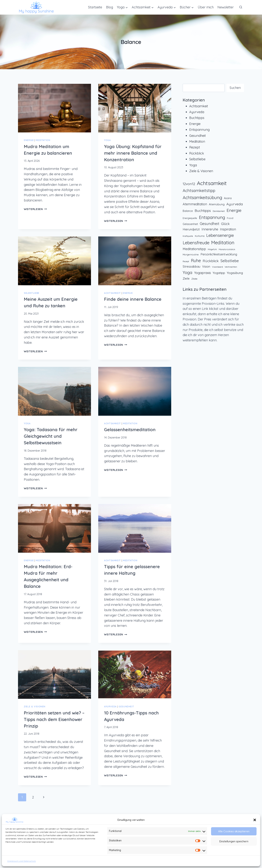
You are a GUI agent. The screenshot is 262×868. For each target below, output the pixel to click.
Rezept (195, 147)
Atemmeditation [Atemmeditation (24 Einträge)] (195, 204)
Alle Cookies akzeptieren (234, 831)
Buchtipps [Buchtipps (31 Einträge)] (203, 210)
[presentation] (54, 108)
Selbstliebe (32, 293)
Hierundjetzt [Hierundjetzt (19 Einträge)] (191, 229)
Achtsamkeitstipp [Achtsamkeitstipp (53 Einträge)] (199, 191)
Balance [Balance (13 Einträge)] (188, 211)
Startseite (95, 7)
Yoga (107, 140)
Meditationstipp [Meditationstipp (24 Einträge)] (194, 249)
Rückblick (197, 153)
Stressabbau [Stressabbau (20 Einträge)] (191, 266)
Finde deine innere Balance (133, 299)
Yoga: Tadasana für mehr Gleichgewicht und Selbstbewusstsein (51, 436)
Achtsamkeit (112, 293)
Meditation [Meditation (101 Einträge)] (223, 243)
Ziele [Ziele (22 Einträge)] (186, 278)
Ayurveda (110, 706)
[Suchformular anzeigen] (241, 7)
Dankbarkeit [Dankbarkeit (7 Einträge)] (219, 211)
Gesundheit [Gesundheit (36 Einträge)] (210, 224)
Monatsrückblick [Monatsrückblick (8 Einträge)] (227, 249)
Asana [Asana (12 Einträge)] (228, 198)
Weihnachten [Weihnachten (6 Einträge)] (231, 267)
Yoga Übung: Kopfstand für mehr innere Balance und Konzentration (133, 153)
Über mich (206, 7)
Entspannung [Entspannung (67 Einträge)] (212, 217)
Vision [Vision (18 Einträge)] (206, 267)
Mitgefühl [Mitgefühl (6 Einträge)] (212, 249)
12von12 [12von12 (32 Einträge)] (189, 184)
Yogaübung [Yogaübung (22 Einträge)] (235, 273)
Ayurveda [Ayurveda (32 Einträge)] (235, 204)
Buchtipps (197, 118)
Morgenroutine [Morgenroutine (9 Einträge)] (191, 254)
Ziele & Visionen (35, 706)
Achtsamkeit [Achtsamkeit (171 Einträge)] (212, 183)
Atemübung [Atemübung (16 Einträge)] (217, 204)
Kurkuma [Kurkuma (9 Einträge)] (200, 236)
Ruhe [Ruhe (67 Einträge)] (196, 260)
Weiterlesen (35, 209)
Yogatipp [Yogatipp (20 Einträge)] (219, 273)
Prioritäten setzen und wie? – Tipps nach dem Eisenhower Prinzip (54, 719)
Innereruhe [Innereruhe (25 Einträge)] (210, 229)
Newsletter (226, 7)
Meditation (43, 140)
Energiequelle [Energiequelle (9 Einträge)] (190, 218)
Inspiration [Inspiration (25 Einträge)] (228, 229)
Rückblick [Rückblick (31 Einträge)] (211, 261)
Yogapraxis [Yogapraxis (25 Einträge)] (203, 273)
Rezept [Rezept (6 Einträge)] (186, 261)
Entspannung (199, 130)
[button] (255, 820)
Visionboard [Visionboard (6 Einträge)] (217, 267)
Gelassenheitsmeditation (130, 430)
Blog (110, 7)
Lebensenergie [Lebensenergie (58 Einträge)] (220, 235)
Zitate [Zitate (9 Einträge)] (194, 279)
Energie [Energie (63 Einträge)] (234, 210)
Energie (29, 140)
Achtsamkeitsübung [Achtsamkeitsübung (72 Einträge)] (202, 197)
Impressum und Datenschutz (22, 861)
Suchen (235, 88)
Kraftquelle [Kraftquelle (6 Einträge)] (188, 236)
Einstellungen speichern (234, 841)
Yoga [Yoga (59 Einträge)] (187, 272)
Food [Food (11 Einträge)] (230, 218)
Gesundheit (126, 706)
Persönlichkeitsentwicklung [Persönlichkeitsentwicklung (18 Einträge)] (219, 254)
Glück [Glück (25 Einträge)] (225, 224)
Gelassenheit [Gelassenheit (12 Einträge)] (190, 224)
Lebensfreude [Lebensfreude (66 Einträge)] (196, 243)
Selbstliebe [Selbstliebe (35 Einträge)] (230, 261)
